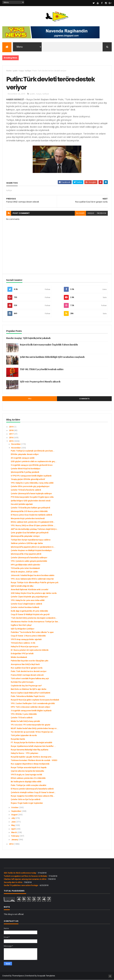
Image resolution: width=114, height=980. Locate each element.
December (16, 444)
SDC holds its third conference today (20, 873)
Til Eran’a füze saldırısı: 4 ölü (23, 643)
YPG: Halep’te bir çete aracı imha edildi (28, 600)
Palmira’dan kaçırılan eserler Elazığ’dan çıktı (29, 661)
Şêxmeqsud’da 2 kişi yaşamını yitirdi (26, 554)
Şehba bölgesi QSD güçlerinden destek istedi (31, 501)
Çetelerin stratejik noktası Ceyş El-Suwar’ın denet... (33, 792)
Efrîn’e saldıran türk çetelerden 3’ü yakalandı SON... (33, 522)
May (13, 825)
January (15, 840)
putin (15, 71)
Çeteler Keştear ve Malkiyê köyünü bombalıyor (31, 550)
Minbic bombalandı (19, 657)
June (14, 822)
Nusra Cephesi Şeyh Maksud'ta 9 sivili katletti (30, 693)
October (15, 808)
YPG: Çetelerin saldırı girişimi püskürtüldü (29, 561)
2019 (11, 427)
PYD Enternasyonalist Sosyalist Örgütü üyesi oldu (32, 497)
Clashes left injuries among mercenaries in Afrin (25, 879)
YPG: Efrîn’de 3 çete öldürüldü (24, 714)
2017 (11, 434)
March (14, 832)
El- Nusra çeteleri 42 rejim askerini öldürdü (30, 650)
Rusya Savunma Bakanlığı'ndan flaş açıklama (29, 750)
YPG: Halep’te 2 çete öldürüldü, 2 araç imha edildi (32, 483)
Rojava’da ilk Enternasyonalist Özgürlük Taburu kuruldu (49, 345)
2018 (11, 430)
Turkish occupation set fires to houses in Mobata (25, 876)
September (16, 811)
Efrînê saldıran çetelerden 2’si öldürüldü (28, 778)
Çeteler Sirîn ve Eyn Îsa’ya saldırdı (26, 799)
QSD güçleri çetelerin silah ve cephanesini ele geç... (34, 461)
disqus (91, 213)
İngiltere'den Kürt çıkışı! (21, 625)
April (14, 829)
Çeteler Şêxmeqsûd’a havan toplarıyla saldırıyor (31, 494)
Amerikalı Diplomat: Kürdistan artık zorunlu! (29, 590)
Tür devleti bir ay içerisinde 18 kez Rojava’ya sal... (33, 732)
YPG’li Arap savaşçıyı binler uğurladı (26, 639)
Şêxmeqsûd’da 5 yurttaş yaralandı (25, 472)
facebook (102, 213)
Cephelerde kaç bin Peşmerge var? (26, 686)
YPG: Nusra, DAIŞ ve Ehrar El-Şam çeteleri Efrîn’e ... (33, 526)
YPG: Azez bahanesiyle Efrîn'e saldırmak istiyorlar (32, 579)
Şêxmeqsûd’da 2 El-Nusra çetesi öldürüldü (29, 511)
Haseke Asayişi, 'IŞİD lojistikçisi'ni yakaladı (28, 338)
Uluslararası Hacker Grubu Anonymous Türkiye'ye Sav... (35, 622)
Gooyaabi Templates (46, 976)
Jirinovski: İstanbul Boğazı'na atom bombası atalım (33, 575)
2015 (11, 441)
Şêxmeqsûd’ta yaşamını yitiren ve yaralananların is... (33, 547)
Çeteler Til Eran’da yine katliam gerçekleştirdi (30, 508)
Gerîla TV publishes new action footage (21, 885)
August (15, 815)
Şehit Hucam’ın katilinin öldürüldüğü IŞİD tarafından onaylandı (52, 357)
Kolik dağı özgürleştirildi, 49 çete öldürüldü (29, 611)
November (16, 448)
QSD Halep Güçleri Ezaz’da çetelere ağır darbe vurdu (34, 593)
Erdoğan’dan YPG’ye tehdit (22, 654)
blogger (80, 213)
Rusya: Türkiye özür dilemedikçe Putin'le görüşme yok (35, 583)
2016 (11, 438)
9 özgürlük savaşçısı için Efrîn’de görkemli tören (32, 465)
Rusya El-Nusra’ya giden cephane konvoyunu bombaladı (35, 700)
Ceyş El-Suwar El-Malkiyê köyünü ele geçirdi (30, 614)
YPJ (30, 399)
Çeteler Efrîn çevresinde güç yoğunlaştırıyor (30, 486)
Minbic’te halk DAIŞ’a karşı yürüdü (25, 721)
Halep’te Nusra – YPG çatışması (24, 753)
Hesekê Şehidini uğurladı (22, 504)
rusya (21, 71)
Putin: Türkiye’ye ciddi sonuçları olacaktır (29, 785)
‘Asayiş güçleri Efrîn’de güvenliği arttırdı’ (28, 479)
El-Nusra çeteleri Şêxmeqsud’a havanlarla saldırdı (32, 789)
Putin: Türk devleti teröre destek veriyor (29, 671)
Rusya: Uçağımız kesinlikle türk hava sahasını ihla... (33, 796)
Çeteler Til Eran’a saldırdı (22, 718)
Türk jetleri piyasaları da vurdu (24, 735)
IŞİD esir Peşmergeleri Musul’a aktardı (40, 382)
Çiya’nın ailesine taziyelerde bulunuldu (27, 771)
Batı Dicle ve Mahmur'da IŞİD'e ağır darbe (29, 689)
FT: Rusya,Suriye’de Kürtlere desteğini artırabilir (32, 743)
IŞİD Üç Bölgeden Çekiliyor (23, 629)
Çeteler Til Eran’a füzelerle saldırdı (26, 490)
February (15, 836)
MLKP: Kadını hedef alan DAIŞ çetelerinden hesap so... (35, 728)
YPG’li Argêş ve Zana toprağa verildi (26, 775)
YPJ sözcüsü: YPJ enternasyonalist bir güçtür (31, 725)
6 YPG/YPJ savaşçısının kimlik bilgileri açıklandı (31, 476)
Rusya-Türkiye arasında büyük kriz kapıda (29, 768)
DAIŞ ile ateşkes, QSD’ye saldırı (24, 572)
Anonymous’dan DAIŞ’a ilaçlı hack (25, 664)
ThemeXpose (18, 976)
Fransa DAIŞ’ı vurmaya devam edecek (27, 675)
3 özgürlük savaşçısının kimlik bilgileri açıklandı (31, 711)
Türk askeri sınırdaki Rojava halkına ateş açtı (30, 679)
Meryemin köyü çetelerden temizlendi (28, 519)
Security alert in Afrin (13, 882)
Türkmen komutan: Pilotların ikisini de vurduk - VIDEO (34, 760)
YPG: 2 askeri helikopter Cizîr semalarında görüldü (33, 703)
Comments (84, 399)
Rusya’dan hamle (18, 739)
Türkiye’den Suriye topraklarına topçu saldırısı (31, 540)
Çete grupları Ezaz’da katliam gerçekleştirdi (30, 533)
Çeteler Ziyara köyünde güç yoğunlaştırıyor (29, 597)
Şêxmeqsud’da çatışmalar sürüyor (25, 536)
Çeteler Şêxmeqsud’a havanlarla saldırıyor (29, 558)
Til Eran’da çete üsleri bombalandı (25, 568)
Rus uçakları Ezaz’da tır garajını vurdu (27, 668)
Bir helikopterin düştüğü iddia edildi (26, 782)
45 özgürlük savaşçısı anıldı (23, 458)
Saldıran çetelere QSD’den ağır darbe (27, 543)
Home (9, 71)
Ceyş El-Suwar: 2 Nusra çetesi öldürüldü (28, 636)
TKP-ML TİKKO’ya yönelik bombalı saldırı (42, 369)
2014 (11, 844)
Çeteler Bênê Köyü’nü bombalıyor (26, 469)
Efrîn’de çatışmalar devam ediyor (25, 454)
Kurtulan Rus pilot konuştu (22, 682)
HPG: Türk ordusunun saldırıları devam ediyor (31, 707)
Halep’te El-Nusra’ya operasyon (24, 647)
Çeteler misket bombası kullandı (25, 607)
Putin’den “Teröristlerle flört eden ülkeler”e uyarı (32, 632)
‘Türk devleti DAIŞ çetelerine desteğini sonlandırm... (34, 618)
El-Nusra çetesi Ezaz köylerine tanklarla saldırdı (31, 515)
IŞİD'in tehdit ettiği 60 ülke (22, 586)
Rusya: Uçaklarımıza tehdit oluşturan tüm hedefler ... (33, 746)
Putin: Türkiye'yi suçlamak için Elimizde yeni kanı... (33, 451)
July (13, 818)
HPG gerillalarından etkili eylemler (26, 565)
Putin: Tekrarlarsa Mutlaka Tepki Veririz (28, 696)
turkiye (28, 71)
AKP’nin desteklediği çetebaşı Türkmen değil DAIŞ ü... (35, 529)
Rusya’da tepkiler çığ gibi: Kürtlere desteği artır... (32, 757)
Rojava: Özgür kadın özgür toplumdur (27, 803)
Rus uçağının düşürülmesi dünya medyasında (30, 764)
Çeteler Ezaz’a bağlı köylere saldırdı (26, 604)
